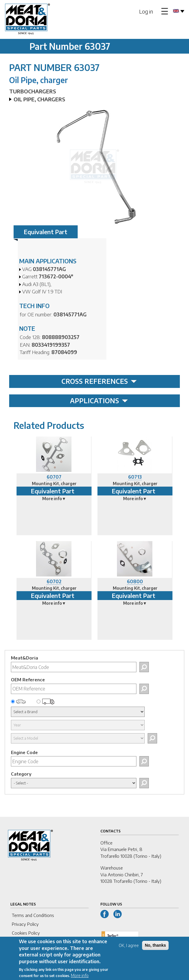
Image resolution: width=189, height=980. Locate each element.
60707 (54, 477)
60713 (135, 477)
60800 (135, 581)
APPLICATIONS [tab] (99, 401)
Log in (146, 11)
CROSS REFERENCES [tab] (99, 381)
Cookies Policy (26, 933)
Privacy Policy (25, 924)
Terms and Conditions (33, 915)
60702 (54, 581)
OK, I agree (129, 950)
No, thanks (155, 949)
